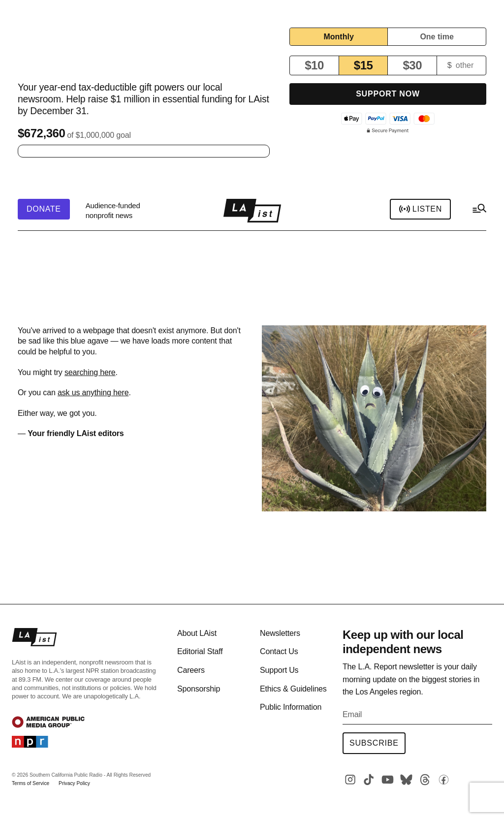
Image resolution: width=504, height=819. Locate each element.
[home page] (252, 211)
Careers (191, 670)
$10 (314, 65)
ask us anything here (93, 393)
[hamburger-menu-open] (479, 211)
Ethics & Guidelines (293, 689)
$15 (363, 65)
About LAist (197, 633)
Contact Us (279, 651)
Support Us (279, 670)
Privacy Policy (74, 783)
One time (437, 37)
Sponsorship (199, 689)
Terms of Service (31, 783)
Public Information (291, 707)
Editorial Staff (200, 651)
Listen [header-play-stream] (420, 209)
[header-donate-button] (44, 209)
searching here (90, 372)
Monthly (338, 37)
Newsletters (280, 633)
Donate (44, 209)
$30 (412, 65)
